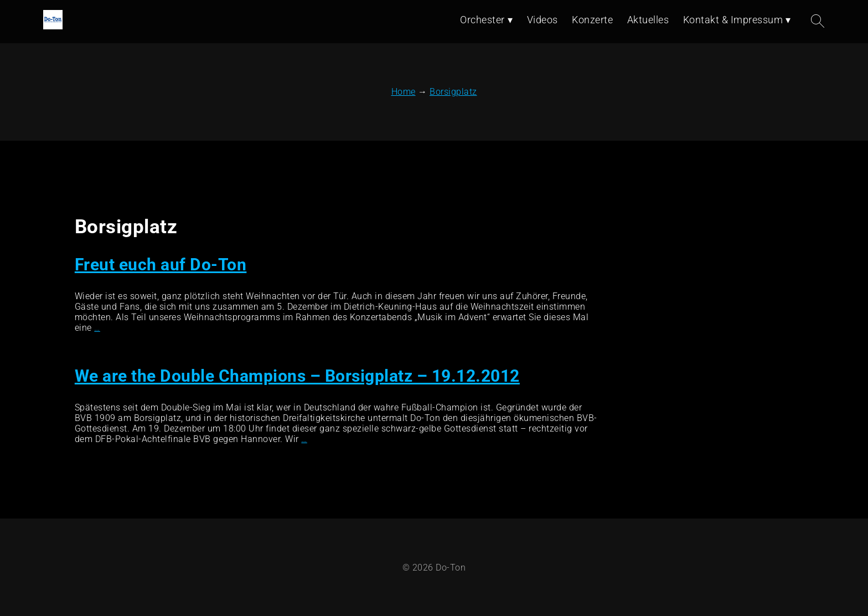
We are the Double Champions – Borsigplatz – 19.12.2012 (297, 376)
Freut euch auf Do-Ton (161, 265)
